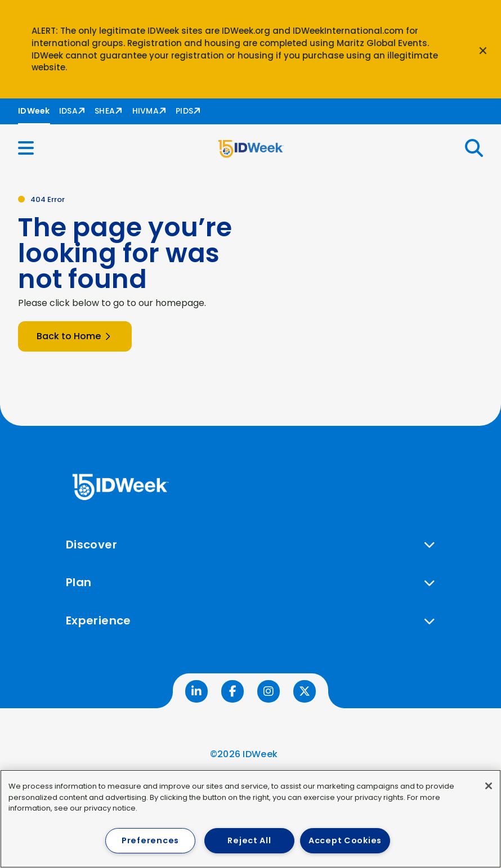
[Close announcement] (483, 50)
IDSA (68, 111)
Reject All (249, 840)
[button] (33, 148)
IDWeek (34, 111)
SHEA (105, 111)
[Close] (489, 786)
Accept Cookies (345, 840)
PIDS (184, 111)
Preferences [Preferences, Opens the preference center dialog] (150, 840)
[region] (250, 819)
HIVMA (146, 111)
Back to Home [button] (75, 336)
